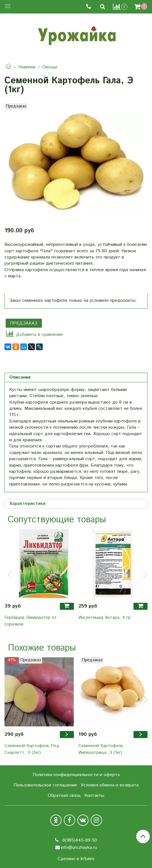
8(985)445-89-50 (79, 840)
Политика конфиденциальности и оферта (76, 775)
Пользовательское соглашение (45, 785)
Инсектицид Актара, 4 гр (105, 618)
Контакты (94, 796)
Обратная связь (64, 796)
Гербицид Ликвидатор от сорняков (31, 621)
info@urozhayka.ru (79, 848)
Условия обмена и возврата (110, 785)
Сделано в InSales (76, 859)
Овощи (50, 67)
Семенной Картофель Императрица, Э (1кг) (101, 749)
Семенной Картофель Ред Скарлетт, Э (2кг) (32, 749)
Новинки (27, 67)
